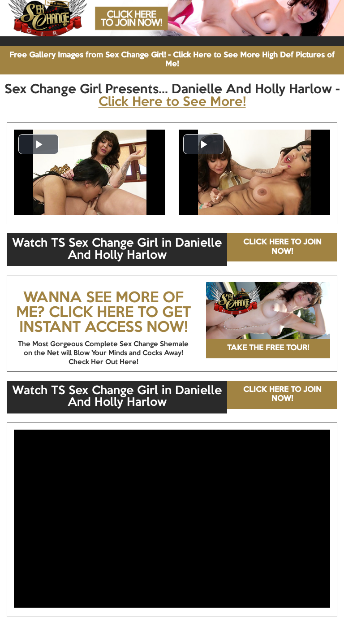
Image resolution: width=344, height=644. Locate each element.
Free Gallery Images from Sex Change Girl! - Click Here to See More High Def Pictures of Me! (172, 60)
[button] (39, 144)
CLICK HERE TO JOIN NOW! (282, 247)
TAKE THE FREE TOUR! (268, 348)
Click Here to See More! (172, 102)
